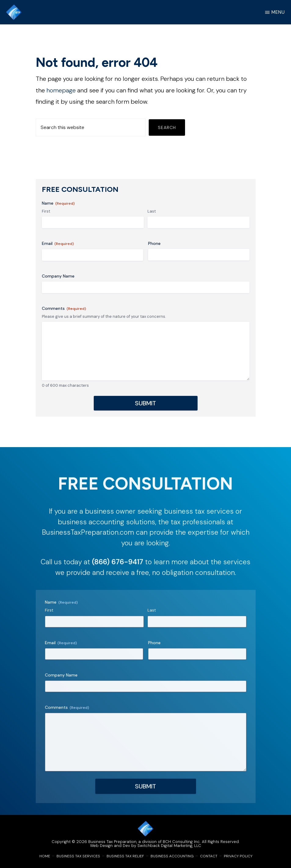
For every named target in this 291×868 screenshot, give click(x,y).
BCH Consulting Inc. (182, 842)
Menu (278, 12)
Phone (154, 243)
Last (152, 211)
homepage (61, 90)
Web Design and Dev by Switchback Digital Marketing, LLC (146, 846)
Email (58, 244)
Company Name (58, 276)
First (46, 211)
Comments (64, 308)
